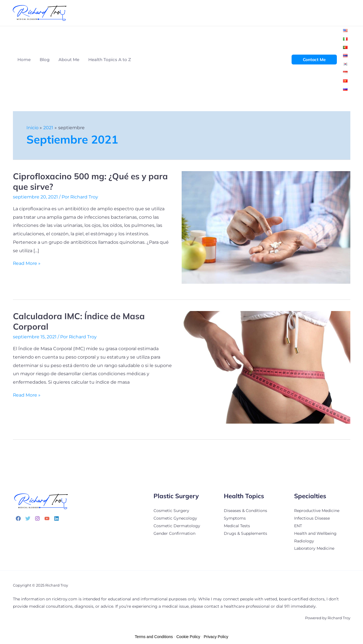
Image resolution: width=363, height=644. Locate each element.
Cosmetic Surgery (171, 511)
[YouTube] (47, 518)
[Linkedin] (57, 518)
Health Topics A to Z (110, 60)
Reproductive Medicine (317, 511)
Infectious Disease (312, 518)
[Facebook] (18, 518)
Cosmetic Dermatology (177, 525)
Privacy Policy (216, 636)
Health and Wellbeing (315, 533)
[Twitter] (28, 518)
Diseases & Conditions (245, 511)
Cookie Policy (188, 636)
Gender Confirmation (174, 533)
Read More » (27, 263)
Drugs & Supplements (245, 533)
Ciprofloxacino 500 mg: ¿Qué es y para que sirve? (90, 181)
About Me (69, 60)
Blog (45, 60)
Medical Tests (237, 525)
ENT (298, 525)
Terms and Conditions (154, 636)
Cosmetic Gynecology (175, 518)
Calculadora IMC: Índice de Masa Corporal (79, 321)
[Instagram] (37, 518)
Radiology (304, 540)
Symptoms (235, 518)
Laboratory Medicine (314, 547)
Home (24, 60)
